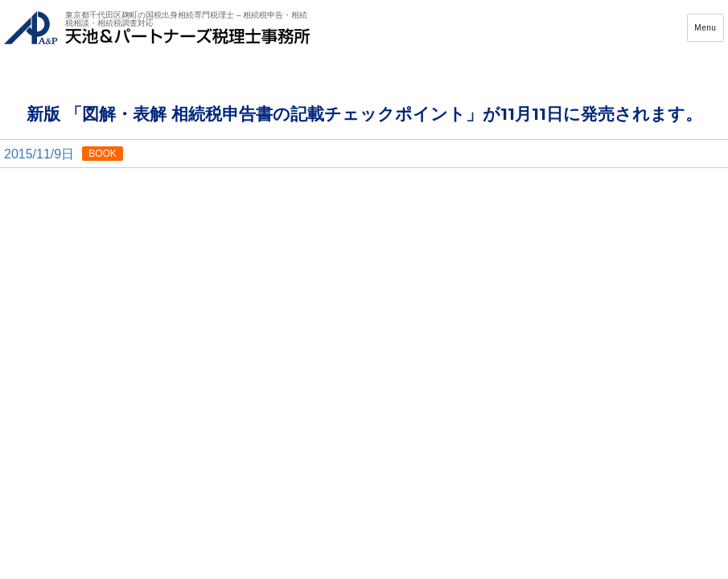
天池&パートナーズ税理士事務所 (157, 33)
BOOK (103, 165)
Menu (705, 33)
